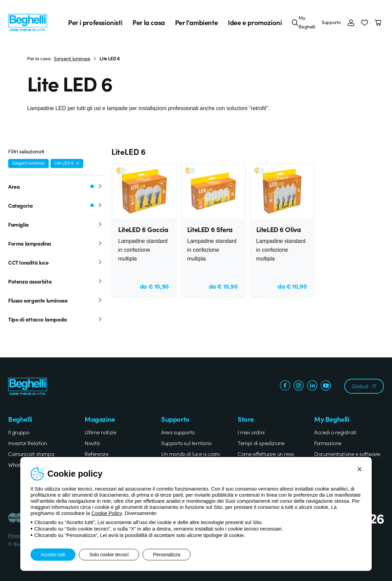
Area (56, 186)
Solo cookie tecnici (109, 555)
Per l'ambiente (196, 22)
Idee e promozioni (255, 22)
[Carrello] (379, 22)
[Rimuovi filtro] (78, 163)
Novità (92, 443)
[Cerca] (295, 22)
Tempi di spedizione (261, 443)
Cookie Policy (107, 513)
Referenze (96, 454)
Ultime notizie (100, 432)
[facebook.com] (285, 386)
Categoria (56, 205)
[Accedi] (351, 22)
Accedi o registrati (335, 432)
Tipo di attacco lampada (56, 319)
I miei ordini (251, 432)
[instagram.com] (299, 386)
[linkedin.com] (312, 386)
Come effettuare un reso (266, 454)
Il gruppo (19, 432)
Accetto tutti (53, 555)
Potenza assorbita (56, 281)
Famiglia (56, 224)
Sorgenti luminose (72, 58)
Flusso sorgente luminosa (56, 300)
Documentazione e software (347, 454)
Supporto (331, 22)
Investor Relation (27, 443)
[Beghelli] (28, 22)
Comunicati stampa (31, 454)
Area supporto (178, 432)
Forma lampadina (56, 243)
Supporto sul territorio (186, 443)
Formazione (328, 443)
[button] (365, 22)
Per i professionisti (95, 22)
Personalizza (167, 555)
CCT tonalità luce (56, 262)
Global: (364, 386)
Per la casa (149, 22)
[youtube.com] (326, 386)
